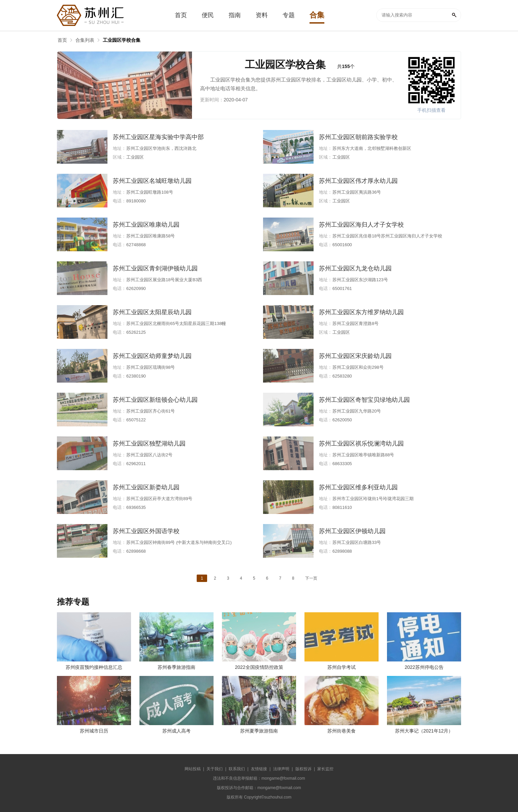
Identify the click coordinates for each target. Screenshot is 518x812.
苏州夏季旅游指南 (259, 731)
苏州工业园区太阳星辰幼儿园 (152, 312)
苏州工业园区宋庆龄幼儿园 (355, 356)
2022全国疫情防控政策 (259, 667)
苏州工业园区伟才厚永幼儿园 (358, 181)
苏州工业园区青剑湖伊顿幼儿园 (155, 268)
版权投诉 (303, 769)
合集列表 (85, 40)
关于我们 (215, 769)
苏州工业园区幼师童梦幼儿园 (152, 356)
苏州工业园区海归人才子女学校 (361, 225)
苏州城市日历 (94, 731)
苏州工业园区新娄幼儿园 (146, 487)
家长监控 (325, 769)
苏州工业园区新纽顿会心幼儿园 (155, 400)
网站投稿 (193, 769)
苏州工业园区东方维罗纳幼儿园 (361, 312)
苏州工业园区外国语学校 (146, 531)
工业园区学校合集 (122, 40)
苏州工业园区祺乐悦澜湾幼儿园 (361, 444)
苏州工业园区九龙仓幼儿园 (355, 268)
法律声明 (281, 769)
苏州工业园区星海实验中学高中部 (158, 137)
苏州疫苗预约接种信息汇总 (94, 667)
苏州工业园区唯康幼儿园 (146, 225)
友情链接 (259, 769)
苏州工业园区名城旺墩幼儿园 (152, 181)
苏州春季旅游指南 (176, 667)
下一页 (311, 578)
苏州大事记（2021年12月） (424, 731)
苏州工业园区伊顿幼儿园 (352, 531)
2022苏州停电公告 (424, 667)
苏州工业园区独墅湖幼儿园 (149, 444)
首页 (62, 40)
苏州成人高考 (176, 731)
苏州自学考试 (342, 667)
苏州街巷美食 (342, 731)
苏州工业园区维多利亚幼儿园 (358, 487)
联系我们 (237, 769)
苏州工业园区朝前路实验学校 (358, 137)
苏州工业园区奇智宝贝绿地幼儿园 (364, 400)
